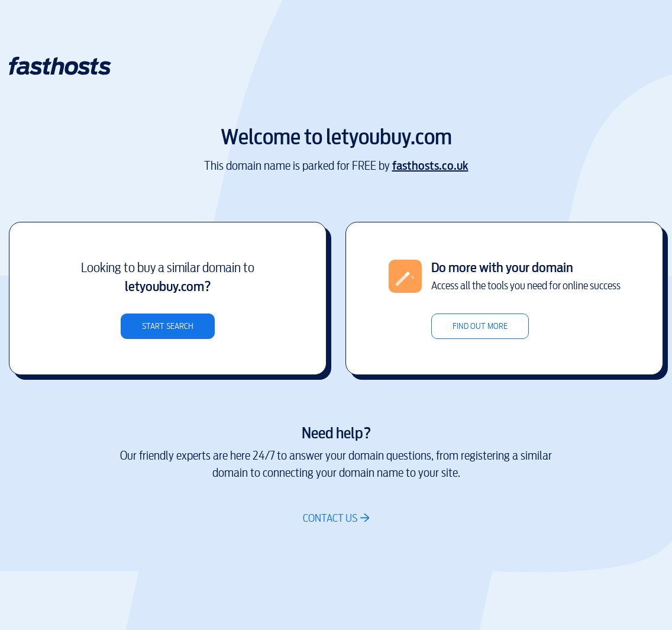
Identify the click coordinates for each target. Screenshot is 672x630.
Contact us (330, 518)
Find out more (480, 326)
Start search (168, 326)
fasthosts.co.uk (430, 166)
